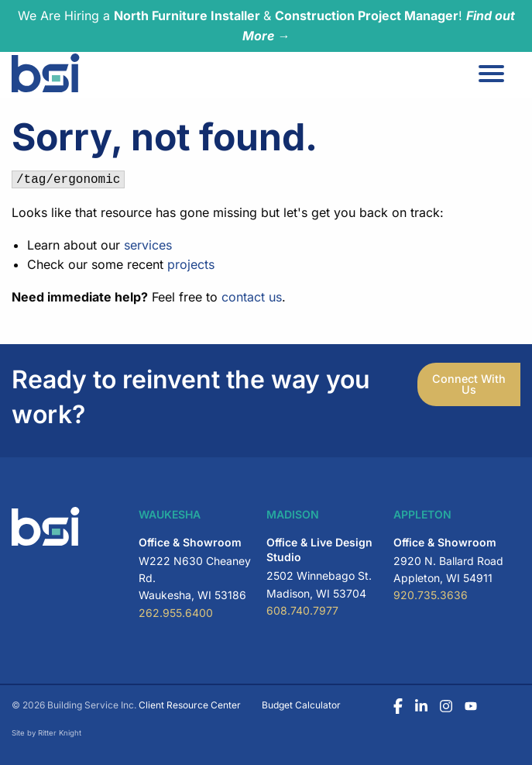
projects (191, 264)
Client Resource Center (190, 705)
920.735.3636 (431, 595)
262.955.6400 (176, 613)
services (148, 245)
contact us (252, 297)
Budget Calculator (301, 705)
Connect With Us (469, 384)
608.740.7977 (302, 610)
